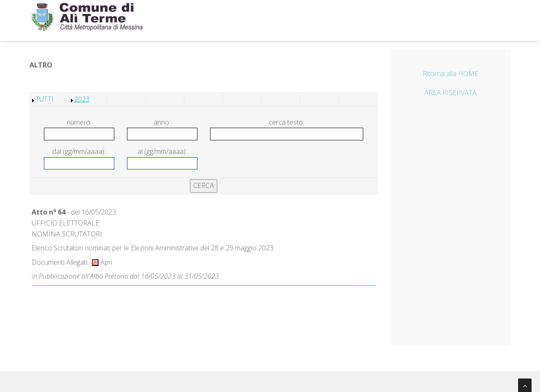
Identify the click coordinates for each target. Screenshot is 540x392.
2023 (82, 99)
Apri (102, 262)
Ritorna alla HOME (451, 75)
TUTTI (45, 99)
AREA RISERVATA (451, 94)
